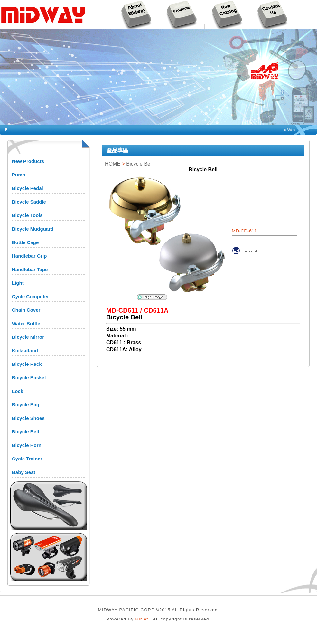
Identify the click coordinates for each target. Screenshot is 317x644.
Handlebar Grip (29, 256)
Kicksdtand (25, 350)
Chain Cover (26, 310)
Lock (18, 391)
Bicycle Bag (26, 405)
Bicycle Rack (27, 364)
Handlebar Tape (30, 269)
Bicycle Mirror (28, 337)
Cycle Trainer (27, 459)
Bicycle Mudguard (33, 229)
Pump (19, 175)
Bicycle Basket (29, 378)
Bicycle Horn (27, 445)
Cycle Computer (30, 296)
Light (18, 283)
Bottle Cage (25, 242)
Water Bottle (26, 323)
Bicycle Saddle (29, 202)
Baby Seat (24, 472)
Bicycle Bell (25, 432)
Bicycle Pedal (28, 188)
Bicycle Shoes (28, 418)
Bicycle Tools (27, 215)
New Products (28, 161)
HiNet (142, 619)
